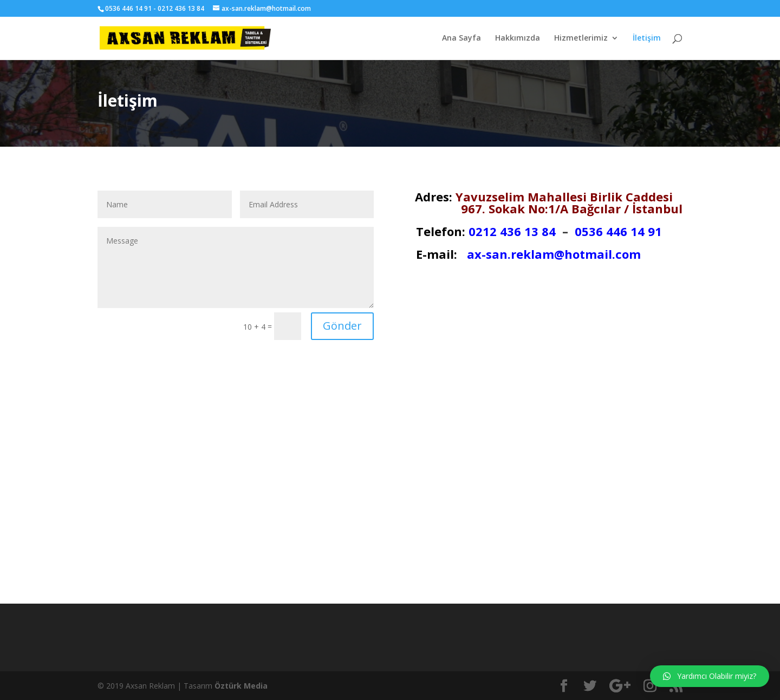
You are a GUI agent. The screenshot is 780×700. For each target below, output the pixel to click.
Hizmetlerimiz (581, 38)
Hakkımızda (518, 38)
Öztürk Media (241, 686)
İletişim (647, 38)
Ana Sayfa (461, 38)
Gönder (342, 326)
